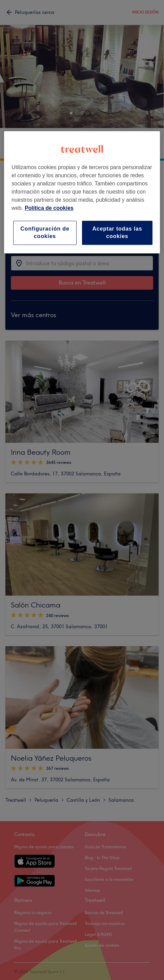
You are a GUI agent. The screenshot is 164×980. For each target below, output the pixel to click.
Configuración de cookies (45, 232)
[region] (82, 192)
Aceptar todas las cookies (117, 232)
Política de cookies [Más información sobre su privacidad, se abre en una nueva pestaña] (49, 208)
